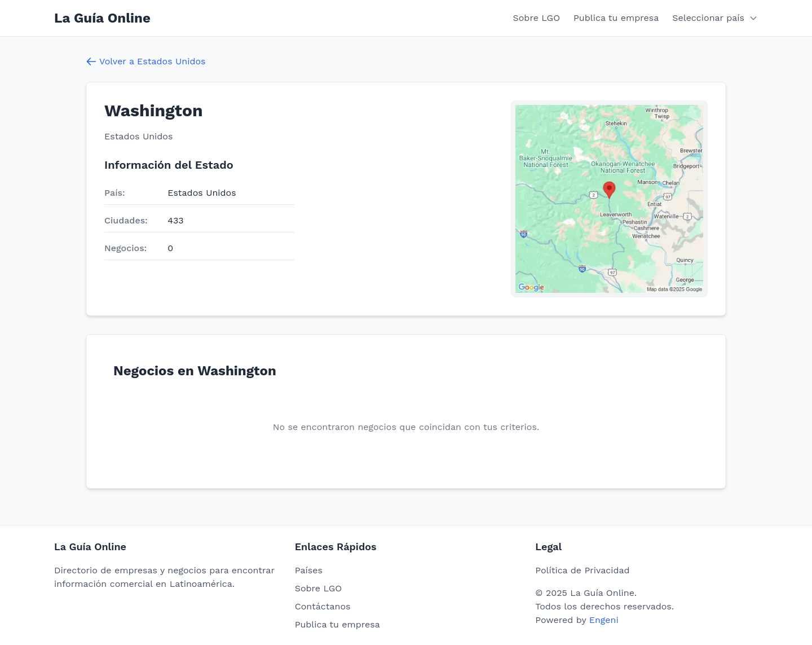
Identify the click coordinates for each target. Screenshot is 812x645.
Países (309, 570)
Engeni (604, 620)
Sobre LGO (537, 18)
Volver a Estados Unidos (146, 62)
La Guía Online (102, 18)
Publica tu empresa (616, 18)
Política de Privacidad (582, 570)
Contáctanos (323, 606)
